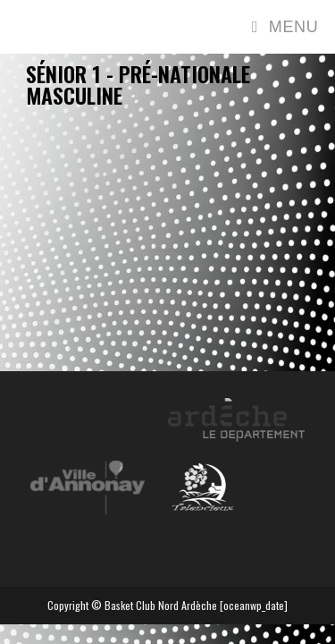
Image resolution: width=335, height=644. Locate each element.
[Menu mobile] (285, 27)
